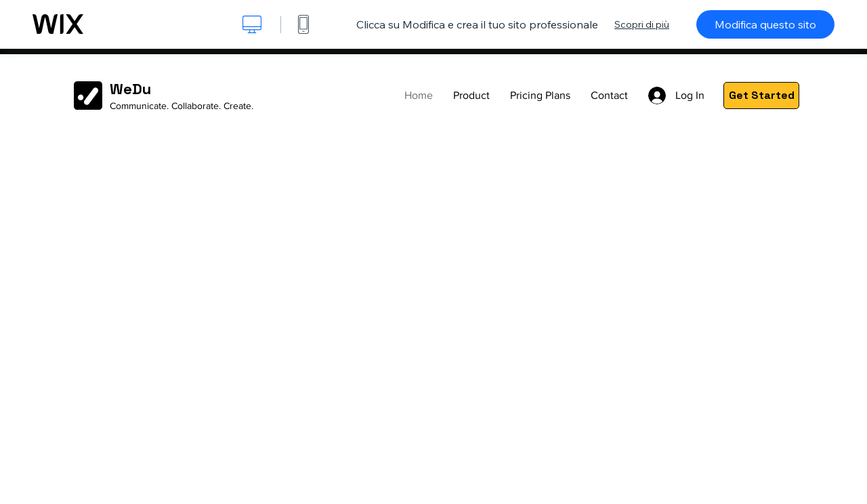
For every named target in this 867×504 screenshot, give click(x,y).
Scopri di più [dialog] (642, 24)
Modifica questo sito (765, 24)
